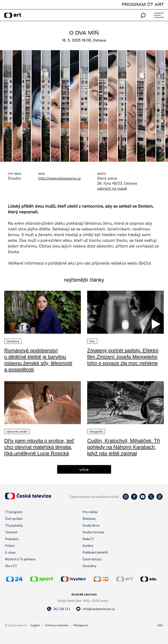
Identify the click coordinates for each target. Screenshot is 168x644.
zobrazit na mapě (112, 188)
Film (92, 341)
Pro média (90, 512)
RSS (160, 625)
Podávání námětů (95, 552)
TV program (14, 512)
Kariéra (88, 546)
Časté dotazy (92, 559)
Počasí (10, 546)
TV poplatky (14, 525)
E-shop (10, 552)
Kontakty (89, 566)
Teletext (11, 532)
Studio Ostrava (93, 532)
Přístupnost (81, 625)
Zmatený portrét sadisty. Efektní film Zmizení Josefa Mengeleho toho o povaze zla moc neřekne (123, 357)
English (35, 625)
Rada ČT (88, 539)
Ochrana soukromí (57, 625)
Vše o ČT (11, 566)
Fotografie (96, 432)
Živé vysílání (14, 519)
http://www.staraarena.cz (59, 178)
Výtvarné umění (17, 432)
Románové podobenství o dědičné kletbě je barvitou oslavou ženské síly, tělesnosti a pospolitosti (38, 360)
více (84, 469)
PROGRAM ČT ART (143, 4)
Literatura (13, 341)
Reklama (89, 519)
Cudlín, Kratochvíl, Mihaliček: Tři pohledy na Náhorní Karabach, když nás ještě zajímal (124, 447)
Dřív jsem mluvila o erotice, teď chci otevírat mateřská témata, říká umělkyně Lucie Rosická (39, 447)
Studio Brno (91, 525)
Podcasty (12, 539)
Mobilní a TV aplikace (20, 559)
